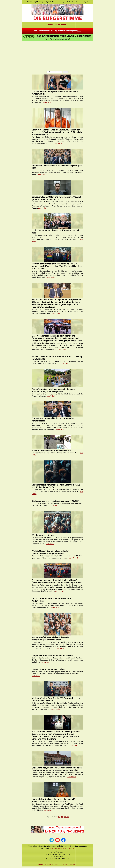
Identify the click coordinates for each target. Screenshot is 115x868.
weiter (67, 817)
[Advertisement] (57, 54)
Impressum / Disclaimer (68, 865)
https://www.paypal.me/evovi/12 (62, 848)
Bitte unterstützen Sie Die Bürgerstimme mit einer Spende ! (57, 31)
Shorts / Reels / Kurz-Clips (48, 865)
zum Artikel (47, 102)
